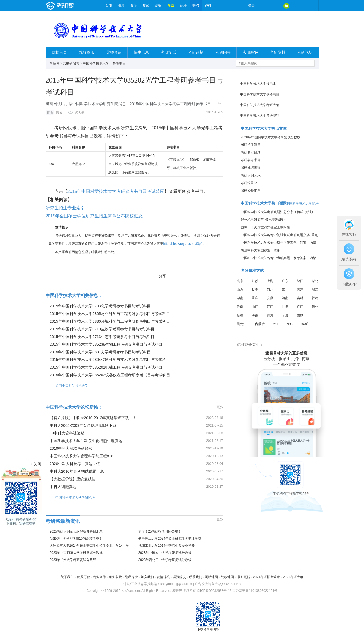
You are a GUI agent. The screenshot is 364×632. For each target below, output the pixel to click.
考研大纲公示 (251, 175)
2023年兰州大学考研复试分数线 (73, 560)
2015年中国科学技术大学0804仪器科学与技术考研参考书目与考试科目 (110, 360)
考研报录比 (249, 183)
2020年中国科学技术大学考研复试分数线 (271, 137)
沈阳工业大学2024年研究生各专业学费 (167, 546)
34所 (305, 324)
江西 (270, 307)
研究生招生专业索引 (65, 208)
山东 (240, 290)
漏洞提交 (179, 577)
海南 (255, 315)
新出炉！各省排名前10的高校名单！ (76, 539)
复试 (146, 6)
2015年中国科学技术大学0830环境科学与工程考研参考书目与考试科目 (110, 321)
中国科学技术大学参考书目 (260, 94)
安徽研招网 (71, 63)
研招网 (55, 63)
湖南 (240, 298)
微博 (264, 6)
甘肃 (285, 307)
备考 (134, 6)
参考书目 (119, 63)
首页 (109, 6)
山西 (255, 307)
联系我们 (196, 577)
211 (276, 324)
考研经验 (250, 52)
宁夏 (285, 315)
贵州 (315, 307)
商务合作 (99, 577)
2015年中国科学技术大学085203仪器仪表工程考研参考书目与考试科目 (110, 375)
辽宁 (255, 290)
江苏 (255, 281)
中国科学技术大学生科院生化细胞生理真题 (86, 441)
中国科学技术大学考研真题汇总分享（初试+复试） (278, 212)
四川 (285, 290)
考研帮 (74, 6)
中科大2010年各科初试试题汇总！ (79, 471)
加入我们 (147, 577)
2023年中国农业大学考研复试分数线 (165, 553)
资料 (208, 6)
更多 (220, 407)
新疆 (240, 315)
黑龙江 (242, 324)
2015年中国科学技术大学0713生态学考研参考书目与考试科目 (102, 337)
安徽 (270, 298)
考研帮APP (313, 6)
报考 (121, 6)
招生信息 (141, 52)
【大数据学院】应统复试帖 (73, 479)
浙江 (315, 290)
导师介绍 (114, 52)
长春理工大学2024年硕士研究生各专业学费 (170, 539)
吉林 (300, 298)
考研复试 (168, 52)
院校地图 (227, 577)
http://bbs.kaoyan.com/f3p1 (183, 244)
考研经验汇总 (251, 191)
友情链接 (163, 577)
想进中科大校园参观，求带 (261, 250)
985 (290, 324)
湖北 (315, 281)
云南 (240, 307)
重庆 (255, 298)
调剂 (158, 6)
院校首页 (59, 52)
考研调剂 (196, 52)
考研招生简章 (251, 145)
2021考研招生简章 (266, 577)
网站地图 (211, 577)
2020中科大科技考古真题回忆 (75, 464)
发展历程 (83, 577)
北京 (240, 281)
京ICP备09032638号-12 (214, 591)
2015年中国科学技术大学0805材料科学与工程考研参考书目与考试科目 (110, 314)
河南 (285, 298)
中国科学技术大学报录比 (258, 84)
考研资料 (278, 52)
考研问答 (223, 52)
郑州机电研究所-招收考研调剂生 (264, 220)
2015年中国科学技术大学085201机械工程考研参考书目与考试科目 (106, 367)
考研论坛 (305, 52)
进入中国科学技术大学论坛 (299, 204)
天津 (300, 290)
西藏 (300, 315)
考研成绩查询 (251, 168)
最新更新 (244, 577)
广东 (285, 281)
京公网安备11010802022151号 (255, 591)
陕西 (300, 281)
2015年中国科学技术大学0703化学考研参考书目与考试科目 (100, 306)
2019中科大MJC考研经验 (71, 448)
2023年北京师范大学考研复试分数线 (76, 553)
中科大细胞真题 (63, 487)
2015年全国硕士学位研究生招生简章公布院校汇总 (94, 216)
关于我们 (67, 577)
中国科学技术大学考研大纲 (260, 105)
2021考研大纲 (293, 577)
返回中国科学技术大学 (67, 386)
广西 (300, 307)
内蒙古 (260, 324)
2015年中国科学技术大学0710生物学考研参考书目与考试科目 (102, 329)
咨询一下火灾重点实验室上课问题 (265, 227)
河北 (270, 290)
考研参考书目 (251, 160)
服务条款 (115, 577)
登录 (251, 6)
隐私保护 (131, 577)
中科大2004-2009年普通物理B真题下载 (83, 425)
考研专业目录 (251, 152)
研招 (196, 6)
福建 (315, 298)
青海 (270, 315)
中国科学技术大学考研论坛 (70, 497)
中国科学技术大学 (96, 63)
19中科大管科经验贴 (67, 433)
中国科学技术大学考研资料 (260, 116)
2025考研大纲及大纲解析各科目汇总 (76, 531)
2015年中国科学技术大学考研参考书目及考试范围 (116, 191)
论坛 (183, 6)
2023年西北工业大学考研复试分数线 (165, 560)
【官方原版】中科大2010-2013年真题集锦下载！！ (93, 418)
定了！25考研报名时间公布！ (160, 531)
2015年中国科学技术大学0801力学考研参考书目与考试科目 (100, 352)
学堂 (171, 6)
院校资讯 (87, 52)
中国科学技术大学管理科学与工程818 (82, 456)
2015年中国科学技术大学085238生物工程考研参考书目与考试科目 (106, 344)
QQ (275, 6)
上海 (270, 281)
